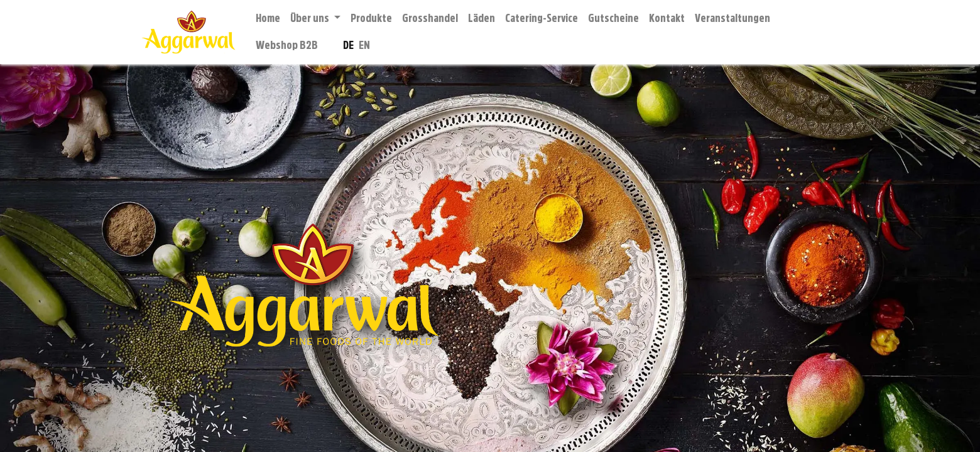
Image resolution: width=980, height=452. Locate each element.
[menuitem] (268, 19)
